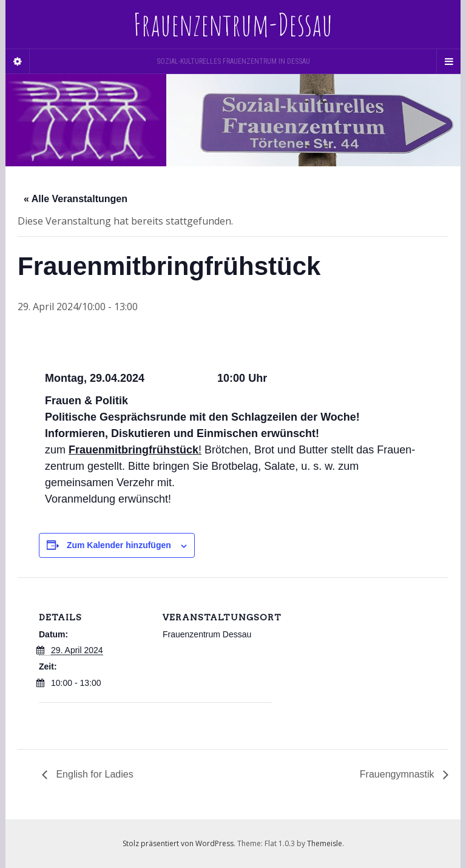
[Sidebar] (18, 61)
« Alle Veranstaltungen (76, 199)
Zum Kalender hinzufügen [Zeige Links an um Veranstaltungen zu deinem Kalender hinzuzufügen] (119, 545)
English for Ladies (93, 774)
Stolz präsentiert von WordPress (178, 843)
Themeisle (325, 843)
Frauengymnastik (398, 774)
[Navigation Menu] (448, 61)
